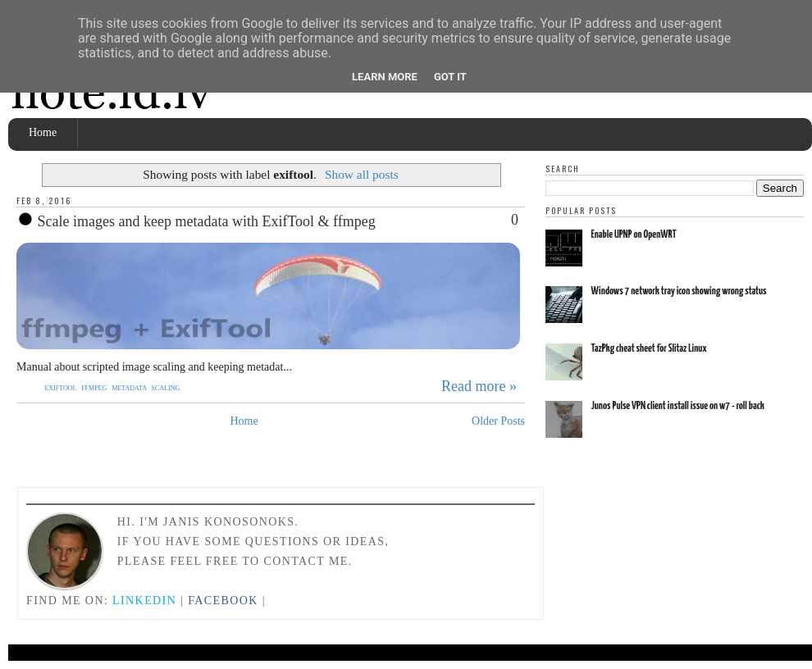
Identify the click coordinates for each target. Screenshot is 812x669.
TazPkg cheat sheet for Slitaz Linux (649, 349)
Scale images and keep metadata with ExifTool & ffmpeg (196, 221)
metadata (130, 388)
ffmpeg (95, 388)
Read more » (479, 386)
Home (43, 132)
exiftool (61, 388)
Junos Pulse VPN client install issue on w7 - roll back (678, 406)
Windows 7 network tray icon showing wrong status (679, 291)
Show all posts (362, 174)
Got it (450, 77)
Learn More (385, 77)
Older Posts (498, 421)
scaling (166, 388)
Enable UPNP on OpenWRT (634, 235)
